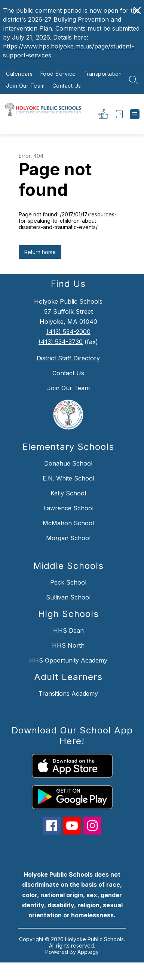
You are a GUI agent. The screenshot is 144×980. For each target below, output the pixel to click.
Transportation (103, 74)
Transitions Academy (68, 693)
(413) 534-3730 (61, 342)
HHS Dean (68, 630)
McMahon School (68, 523)
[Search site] (134, 80)
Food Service (58, 74)
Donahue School (68, 463)
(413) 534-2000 (68, 332)
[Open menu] (135, 114)
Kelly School (68, 493)
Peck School (68, 582)
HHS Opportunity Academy (68, 660)
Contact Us (67, 86)
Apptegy (88, 952)
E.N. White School (68, 478)
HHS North (68, 645)
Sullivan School (68, 597)
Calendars (19, 74)
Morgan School (68, 538)
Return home (40, 252)
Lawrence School (68, 508)
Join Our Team (25, 86)
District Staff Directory (68, 358)
